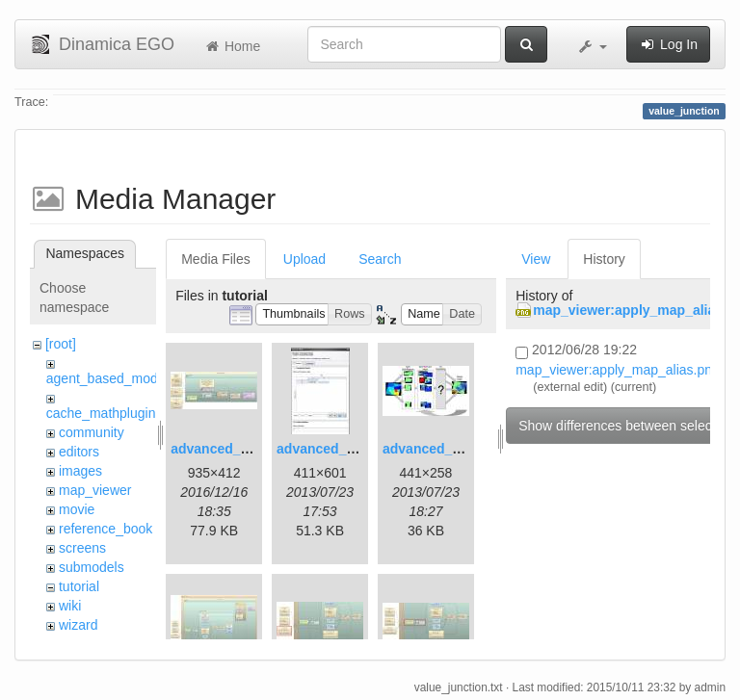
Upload (304, 259)
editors (79, 452)
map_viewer (95, 490)
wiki (70, 606)
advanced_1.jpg (221, 449)
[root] (61, 344)
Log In (668, 44)
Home (232, 46)
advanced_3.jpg (433, 449)
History (604, 259)
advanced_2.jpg (327, 449)
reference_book (106, 529)
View (536, 259)
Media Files (216, 259)
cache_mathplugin (101, 413)
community (92, 432)
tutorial (79, 586)
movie (77, 509)
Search (380, 259)
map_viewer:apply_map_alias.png (618, 370)
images (80, 471)
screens (82, 548)
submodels (92, 567)
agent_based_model (107, 378)
